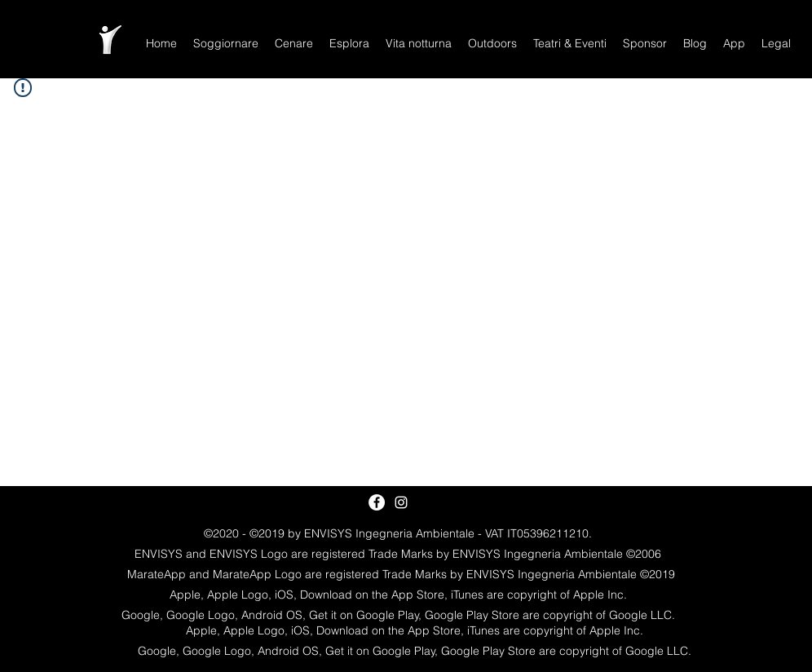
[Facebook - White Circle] (377, 502)
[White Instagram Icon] (401, 502)
